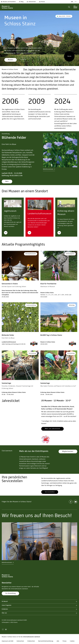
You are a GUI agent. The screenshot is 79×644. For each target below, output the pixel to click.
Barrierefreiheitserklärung (46, 641)
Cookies (72, 641)
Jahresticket (31, 2)
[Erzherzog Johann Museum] (59, 233)
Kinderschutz (31, 641)
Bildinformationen (49, 169)
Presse (42, 2)
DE (72, 2)
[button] (69, 7)
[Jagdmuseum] (6, 233)
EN (76, 2)
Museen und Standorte (8, 2)
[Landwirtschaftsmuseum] (29, 233)
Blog (21, 2)
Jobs (58, 641)
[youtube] (76, 502)
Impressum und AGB (7, 641)
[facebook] (71, 502)
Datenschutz (20, 641)
